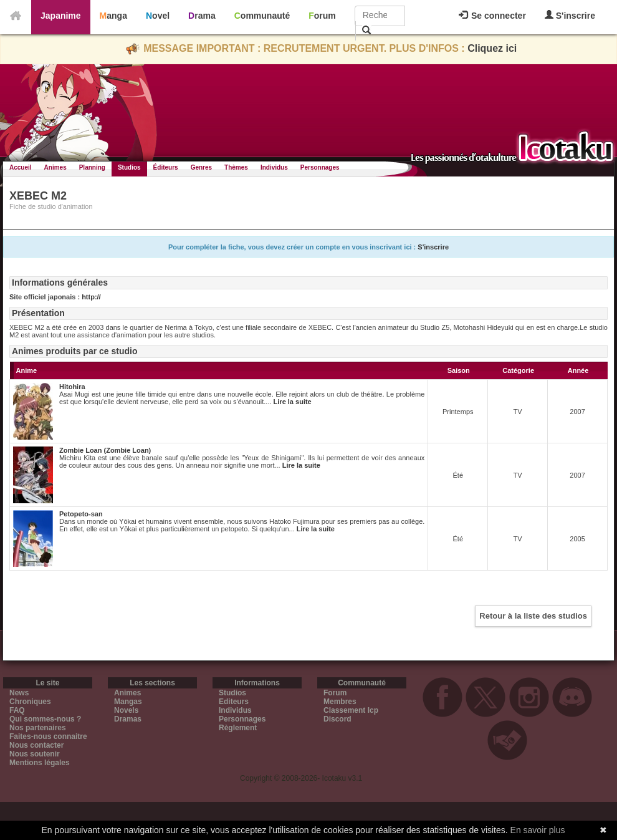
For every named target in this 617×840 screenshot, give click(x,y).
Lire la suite (293, 402)
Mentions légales (40, 763)
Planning (92, 167)
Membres (340, 702)
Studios (129, 167)
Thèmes (236, 167)
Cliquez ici (492, 48)
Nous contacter (36, 745)
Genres (201, 167)
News (19, 693)
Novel (158, 16)
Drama (202, 16)
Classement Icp (351, 710)
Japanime (61, 16)
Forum (322, 16)
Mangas (128, 702)
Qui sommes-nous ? (45, 719)
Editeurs (234, 702)
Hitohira (72, 387)
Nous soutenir (35, 754)
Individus (274, 167)
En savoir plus (538, 830)
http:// (91, 297)
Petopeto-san (81, 514)
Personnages (320, 167)
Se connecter (492, 16)
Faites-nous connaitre (48, 736)
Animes (55, 167)
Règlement (238, 728)
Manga (113, 16)
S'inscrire (570, 15)
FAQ (17, 710)
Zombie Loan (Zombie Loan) (105, 450)
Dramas (128, 719)
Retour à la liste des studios (533, 616)
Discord (337, 719)
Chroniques (30, 702)
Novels (126, 710)
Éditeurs (166, 167)
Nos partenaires (38, 728)
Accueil (21, 167)
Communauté (262, 16)
